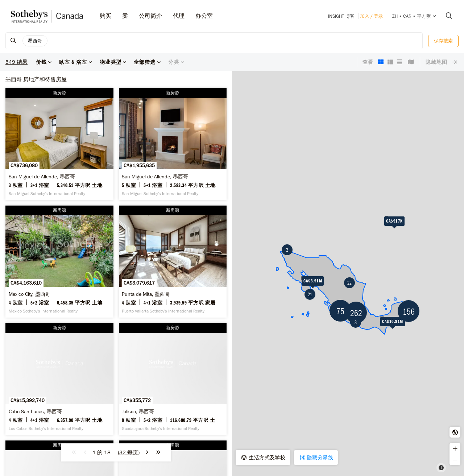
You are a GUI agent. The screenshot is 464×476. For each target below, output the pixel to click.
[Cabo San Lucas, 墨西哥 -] (59, 379)
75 (340, 311)
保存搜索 (443, 41)
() (129, 452)
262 (356, 313)
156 (409, 311)
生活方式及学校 (263, 458)
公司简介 (150, 16)
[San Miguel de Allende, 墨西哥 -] (59, 144)
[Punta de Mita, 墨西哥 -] (173, 262)
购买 (105, 16)
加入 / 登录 (372, 16)
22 (349, 283)
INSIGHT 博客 (341, 16)
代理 (179, 16)
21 (310, 294)
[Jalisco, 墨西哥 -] (173, 379)
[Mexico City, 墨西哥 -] (59, 262)
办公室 (204, 16)
